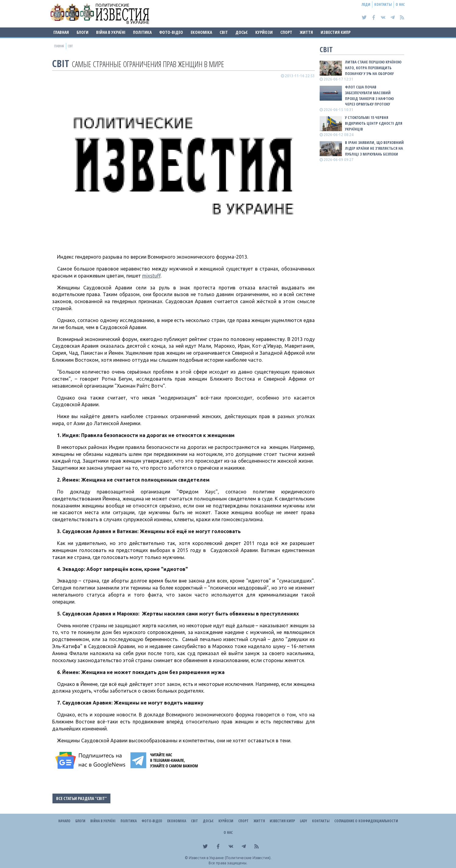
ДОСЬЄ (242, 32)
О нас (400, 4)
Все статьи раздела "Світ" (81, 798)
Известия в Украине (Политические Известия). (230, 858)
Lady (303, 821)
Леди (366, 4)
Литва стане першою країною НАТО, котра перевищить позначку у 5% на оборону (373, 68)
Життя (306, 32)
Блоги (83, 32)
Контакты (383, 4)
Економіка (201, 32)
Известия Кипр (336, 32)
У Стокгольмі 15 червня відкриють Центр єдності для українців (374, 123)
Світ (224, 32)
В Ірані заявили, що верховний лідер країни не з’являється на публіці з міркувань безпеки (374, 148)
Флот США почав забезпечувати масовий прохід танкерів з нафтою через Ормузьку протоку (369, 96)
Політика (142, 32)
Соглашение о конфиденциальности (366, 821)
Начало (64, 821)
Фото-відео (171, 32)
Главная (61, 32)
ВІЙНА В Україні (111, 32)
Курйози (264, 32)
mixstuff (151, 276)
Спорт (286, 32)
